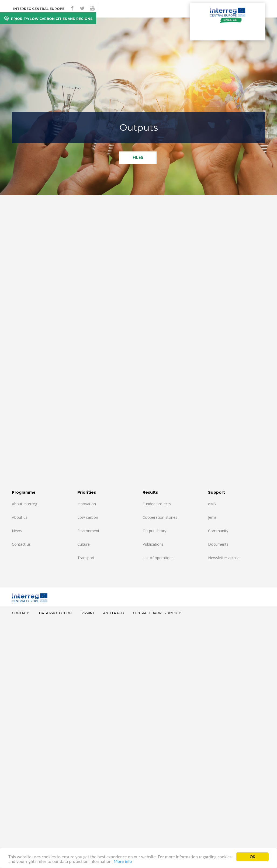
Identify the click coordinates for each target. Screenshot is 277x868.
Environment (88, 531)
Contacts (21, 613)
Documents (218, 544)
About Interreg (25, 504)
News (17, 531)
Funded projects (157, 504)
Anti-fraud (114, 613)
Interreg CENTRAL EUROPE (39, 9)
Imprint (87, 613)
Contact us (21, 544)
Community (218, 531)
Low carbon (88, 517)
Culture (84, 544)
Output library (154, 531)
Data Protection (55, 613)
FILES (138, 157)
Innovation (87, 504)
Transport (86, 558)
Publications (153, 544)
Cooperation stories (160, 517)
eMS (212, 504)
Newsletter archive (224, 558)
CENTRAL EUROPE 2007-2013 (157, 613)
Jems (212, 517)
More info (123, 861)
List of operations (158, 558)
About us (20, 517)
